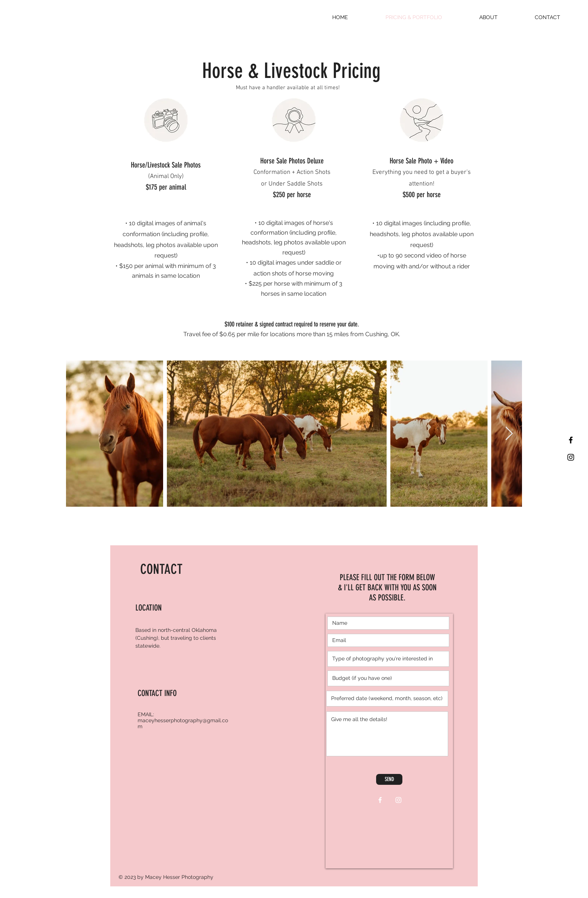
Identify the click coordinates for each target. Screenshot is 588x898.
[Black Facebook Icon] (571, 440)
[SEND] (389, 779)
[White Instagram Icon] (398, 800)
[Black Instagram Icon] (571, 457)
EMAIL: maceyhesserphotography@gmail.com (183, 720)
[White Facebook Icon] (380, 800)
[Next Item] (509, 434)
